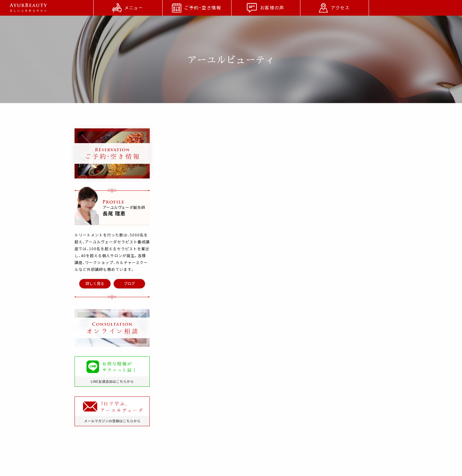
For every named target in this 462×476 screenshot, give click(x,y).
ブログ (129, 283)
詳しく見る (95, 283)
